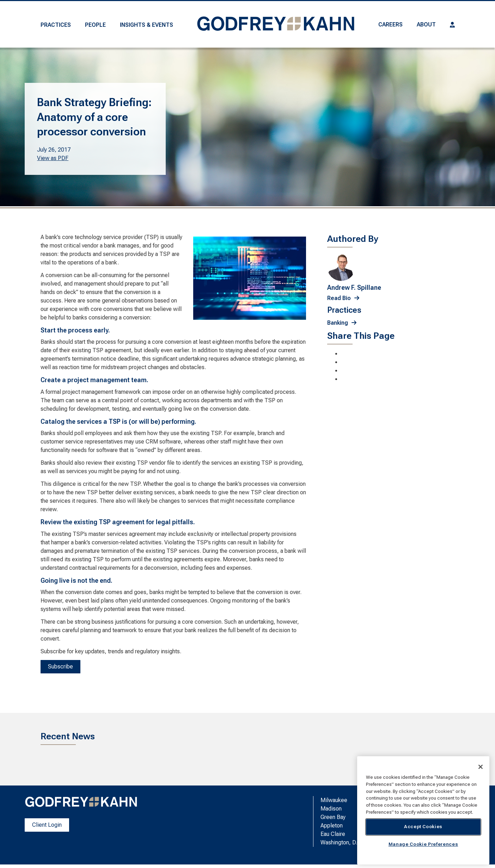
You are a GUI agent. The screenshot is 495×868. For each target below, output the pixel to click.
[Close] (481, 767)
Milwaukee (334, 800)
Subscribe (60, 667)
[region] (423, 810)
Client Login (47, 825)
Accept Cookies (423, 827)
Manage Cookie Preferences (423, 844)
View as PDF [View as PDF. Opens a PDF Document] (53, 158)
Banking (338, 323)
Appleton (332, 826)
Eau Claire (333, 834)
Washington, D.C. (341, 842)
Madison (331, 809)
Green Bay (333, 817)
